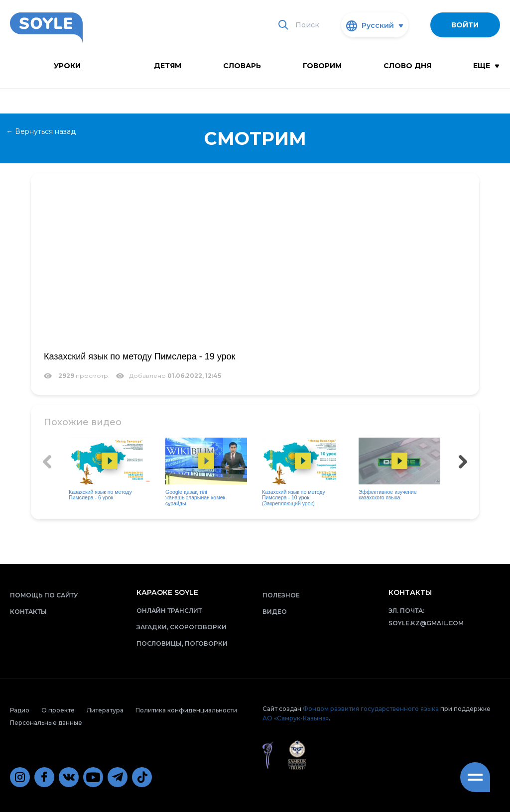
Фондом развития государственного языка (371, 709)
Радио (20, 710)
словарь (242, 66)
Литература (105, 710)
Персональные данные (46, 723)
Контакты (28, 612)
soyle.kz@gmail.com (426, 623)
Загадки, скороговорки (182, 627)
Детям (168, 66)
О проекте (58, 710)
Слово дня (407, 66)
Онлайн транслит (169, 611)
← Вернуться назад (41, 131)
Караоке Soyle (167, 592)
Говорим (322, 66)
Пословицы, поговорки (182, 643)
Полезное (281, 595)
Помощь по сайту (44, 595)
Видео (275, 612)
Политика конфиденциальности (186, 710)
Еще (486, 66)
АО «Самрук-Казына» (296, 718)
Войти (465, 25)
